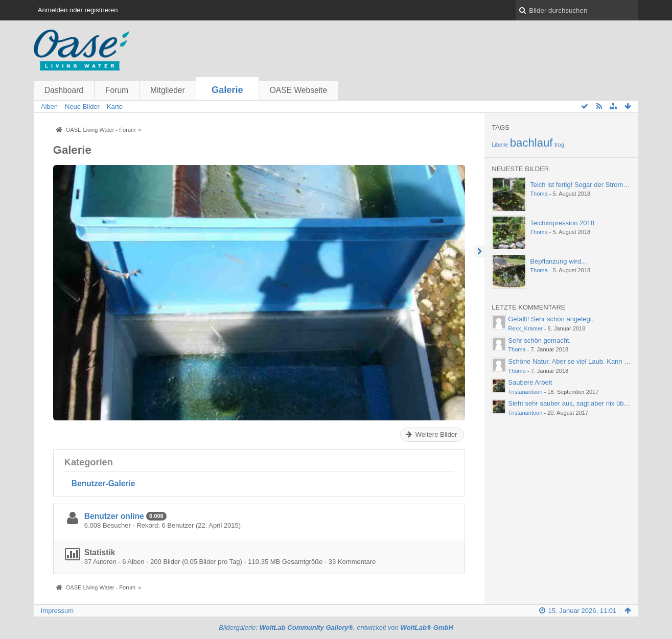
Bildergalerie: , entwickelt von (336, 628)
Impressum (57, 611)
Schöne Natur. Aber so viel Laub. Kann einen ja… (581, 361)
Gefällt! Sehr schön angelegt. (551, 319)
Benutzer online (114, 516)
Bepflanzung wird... (558, 261)
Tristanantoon (525, 392)
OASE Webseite (298, 90)
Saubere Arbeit (530, 382)
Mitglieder (168, 90)
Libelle (500, 145)
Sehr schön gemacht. (539, 340)
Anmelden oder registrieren (78, 10)
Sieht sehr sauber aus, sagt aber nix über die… (577, 403)
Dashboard (64, 90)
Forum (117, 90)
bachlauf (531, 143)
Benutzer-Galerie (103, 483)
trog (559, 145)
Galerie (227, 90)
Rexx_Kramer (525, 328)
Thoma (539, 194)
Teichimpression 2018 (562, 223)
